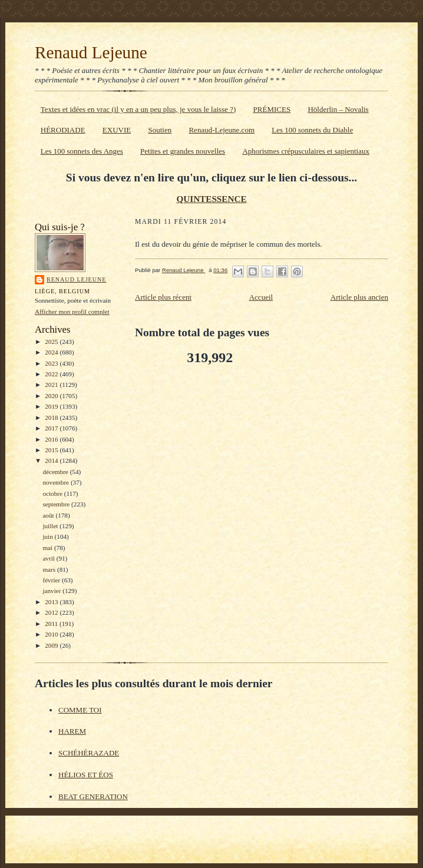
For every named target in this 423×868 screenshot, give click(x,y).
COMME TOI (80, 710)
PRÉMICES (272, 109)
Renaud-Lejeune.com (222, 130)
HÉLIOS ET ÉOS (86, 775)
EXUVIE (117, 130)
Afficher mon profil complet (72, 312)
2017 (52, 428)
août (49, 515)
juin (48, 536)
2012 (52, 612)
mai (48, 548)
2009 (52, 645)
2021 (52, 385)
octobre (53, 493)
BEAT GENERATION (93, 796)
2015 (52, 450)
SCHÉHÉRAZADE (89, 753)
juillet (51, 526)
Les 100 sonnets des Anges (82, 151)
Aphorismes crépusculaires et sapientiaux (306, 151)
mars (50, 569)
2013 (52, 602)
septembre (57, 504)
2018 (52, 418)
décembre (56, 472)
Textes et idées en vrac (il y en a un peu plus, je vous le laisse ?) (138, 109)
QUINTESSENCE (211, 199)
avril (49, 558)
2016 (52, 439)
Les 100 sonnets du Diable (312, 130)
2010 (52, 634)
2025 (52, 342)
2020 (52, 396)
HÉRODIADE (63, 130)
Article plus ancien (359, 297)
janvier (52, 591)
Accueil (261, 297)
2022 (52, 374)
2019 (52, 406)
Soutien (160, 130)
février (52, 580)
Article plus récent (163, 297)
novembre (56, 482)
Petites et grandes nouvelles (183, 151)
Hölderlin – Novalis (338, 109)
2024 (52, 352)
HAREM (72, 731)
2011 (52, 624)
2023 (52, 363)
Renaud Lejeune (91, 52)
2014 (52, 460)
